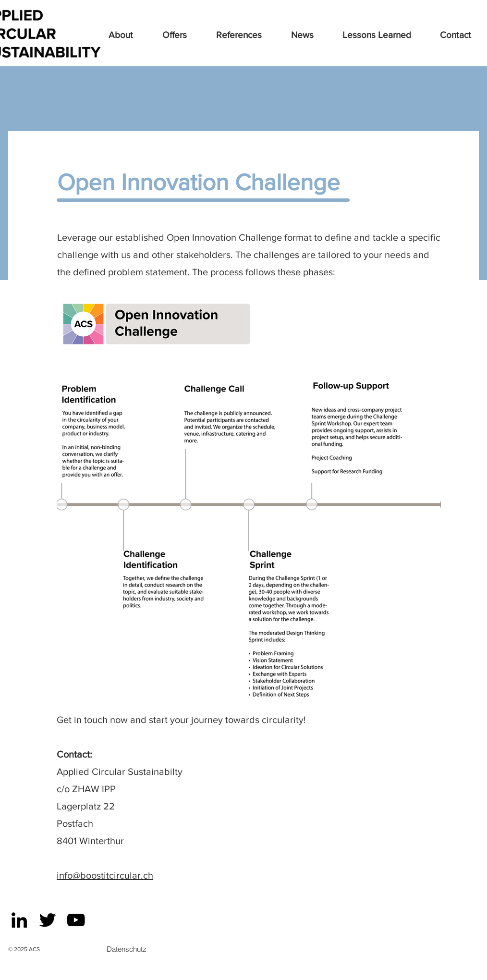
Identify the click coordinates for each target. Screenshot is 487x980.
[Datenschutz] (126, 949)
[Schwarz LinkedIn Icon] (19, 920)
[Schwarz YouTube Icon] (76, 920)
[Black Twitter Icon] (48, 920)
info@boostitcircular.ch (105, 875)
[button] (184, 35)
